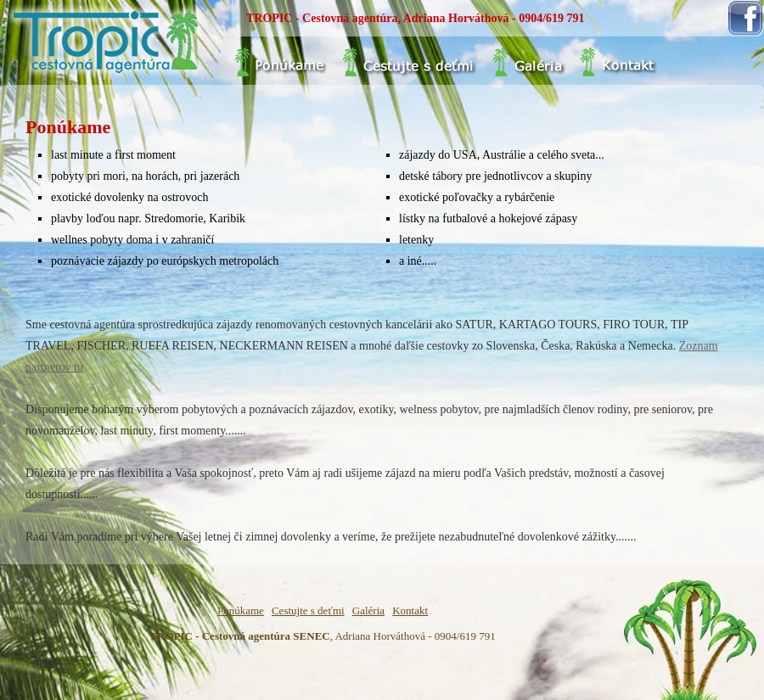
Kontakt (410, 610)
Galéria (368, 610)
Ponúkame (241, 610)
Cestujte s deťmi (308, 610)
